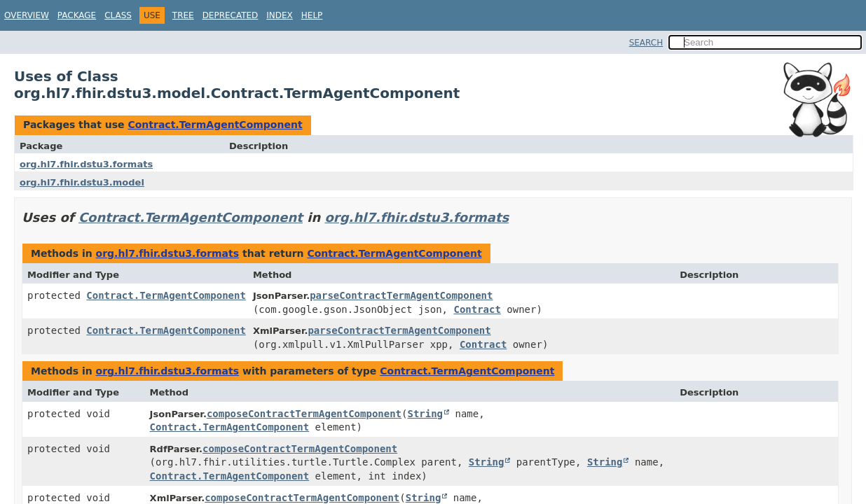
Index (280, 15)
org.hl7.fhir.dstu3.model (82, 182)
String (425, 414)
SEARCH (646, 43)
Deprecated (231, 15)
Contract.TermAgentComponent (215, 125)
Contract (477, 309)
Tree (183, 15)
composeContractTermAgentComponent (304, 414)
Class (118, 15)
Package (77, 15)
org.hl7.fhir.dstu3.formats (86, 164)
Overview (27, 15)
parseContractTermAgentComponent (401, 295)
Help (312, 15)
